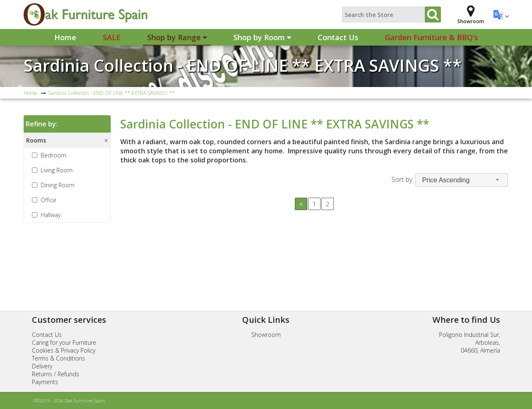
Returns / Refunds (56, 374)
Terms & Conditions (58, 358)
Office (49, 200)
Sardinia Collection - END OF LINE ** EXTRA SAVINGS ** (243, 65)
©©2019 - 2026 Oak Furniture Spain (69, 401)
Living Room (57, 170)
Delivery (42, 366)
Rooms (36, 140)
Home (65, 37)
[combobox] (462, 180)
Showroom (266, 335)
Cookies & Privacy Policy (64, 350)
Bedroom (53, 155)
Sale (112, 37)
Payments (45, 382)
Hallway (51, 215)
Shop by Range (177, 37)
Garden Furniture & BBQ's (431, 37)
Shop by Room (262, 37)
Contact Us (338, 37)
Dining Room (58, 185)
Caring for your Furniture (64, 342)
